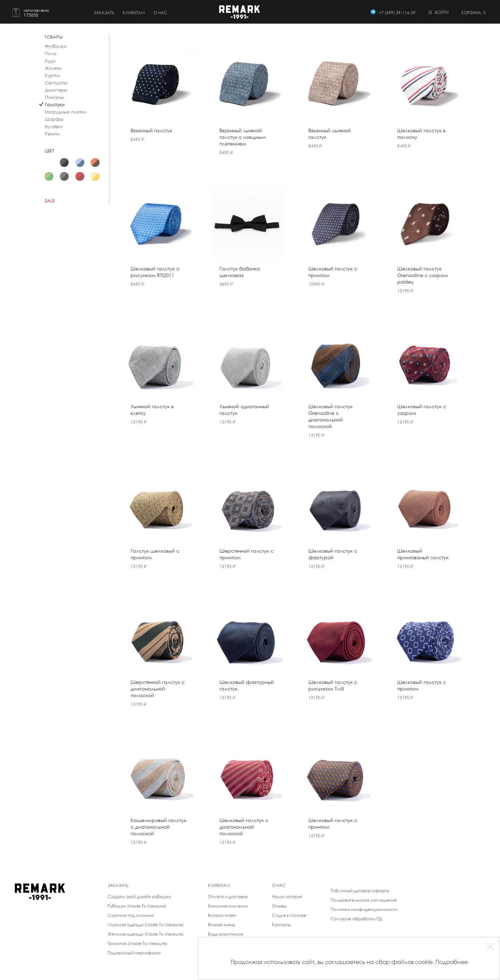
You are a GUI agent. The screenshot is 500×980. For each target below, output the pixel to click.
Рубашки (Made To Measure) (137, 906)
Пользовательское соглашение (364, 900)
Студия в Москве (289, 915)
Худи (50, 61)
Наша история (287, 897)
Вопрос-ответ (222, 915)
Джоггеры (56, 90)
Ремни (52, 134)
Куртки (52, 76)
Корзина (474, 13)
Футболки (56, 46)
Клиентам (134, 13)
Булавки (54, 127)
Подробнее (452, 962)
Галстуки (55, 105)
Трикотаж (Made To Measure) (137, 943)
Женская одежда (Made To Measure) (146, 934)
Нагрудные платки (66, 112)
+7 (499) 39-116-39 (397, 13)
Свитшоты (56, 83)
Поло (51, 54)
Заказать (104, 13)
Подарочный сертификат (134, 953)
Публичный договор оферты (360, 891)
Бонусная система (228, 906)
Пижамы (55, 97)
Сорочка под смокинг (131, 915)
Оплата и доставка (228, 897)
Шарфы (54, 119)
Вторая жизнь (222, 925)
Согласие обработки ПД (356, 919)
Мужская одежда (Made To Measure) (146, 925)
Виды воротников (226, 934)
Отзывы (279, 906)
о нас (160, 13)
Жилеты (53, 68)
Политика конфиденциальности (364, 909)
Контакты (281, 925)
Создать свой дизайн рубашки (139, 897)
